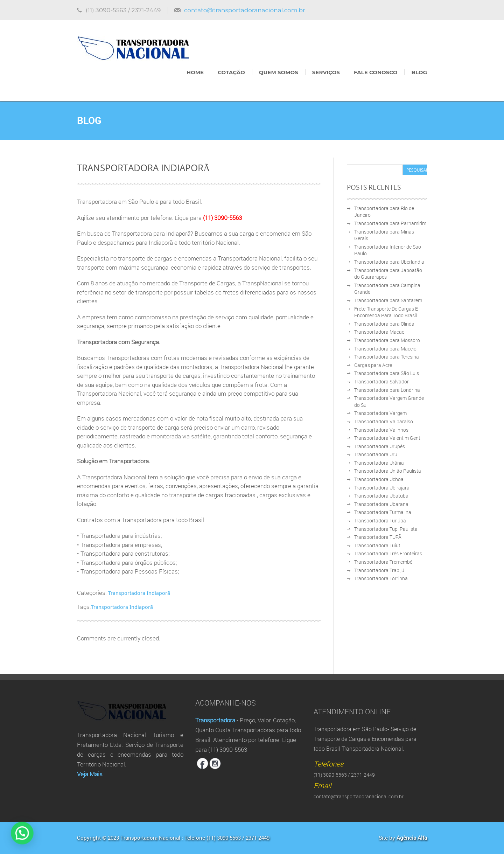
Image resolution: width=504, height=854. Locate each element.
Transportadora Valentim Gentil (388, 438)
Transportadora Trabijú (379, 570)
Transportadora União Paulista (388, 471)
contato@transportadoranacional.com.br (245, 10)
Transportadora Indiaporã (139, 593)
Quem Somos (279, 72)
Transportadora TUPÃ (378, 537)
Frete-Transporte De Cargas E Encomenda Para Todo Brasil (386, 312)
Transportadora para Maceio (385, 349)
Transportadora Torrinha (381, 578)
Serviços (326, 72)
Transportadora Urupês (380, 446)
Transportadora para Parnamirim (390, 223)
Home (195, 72)
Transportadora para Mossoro (387, 340)
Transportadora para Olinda (384, 324)
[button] (8, 838)
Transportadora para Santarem (388, 300)
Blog (419, 72)
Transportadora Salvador (381, 381)
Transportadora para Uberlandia (389, 262)
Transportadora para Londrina (387, 390)
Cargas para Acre (373, 365)
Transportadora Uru (376, 454)
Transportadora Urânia (379, 463)
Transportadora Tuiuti (378, 545)
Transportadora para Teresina (387, 357)
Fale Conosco (376, 72)
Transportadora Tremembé (383, 562)
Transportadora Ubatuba (381, 496)
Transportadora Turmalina (383, 512)
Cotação (231, 72)
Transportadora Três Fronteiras (388, 553)
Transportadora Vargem (380, 413)
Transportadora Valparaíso (384, 421)
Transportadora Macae (379, 332)
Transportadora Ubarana (381, 504)
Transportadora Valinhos (381, 430)
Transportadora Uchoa (379, 479)
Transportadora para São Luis (387, 373)
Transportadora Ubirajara (382, 488)
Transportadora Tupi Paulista (386, 529)
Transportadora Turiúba (380, 520)
